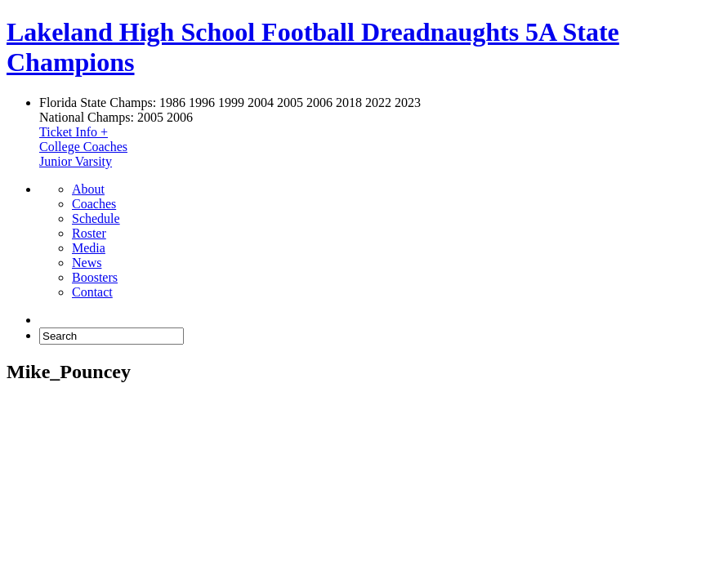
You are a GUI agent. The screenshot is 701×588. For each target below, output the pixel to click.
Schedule (96, 218)
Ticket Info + (74, 132)
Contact (92, 292)
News (87, 263)
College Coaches (83, 147)
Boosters (95, 277)
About (88, 189)
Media (89, 248)
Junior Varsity (76, 161)
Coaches (94, 204)
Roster (89, 233)
